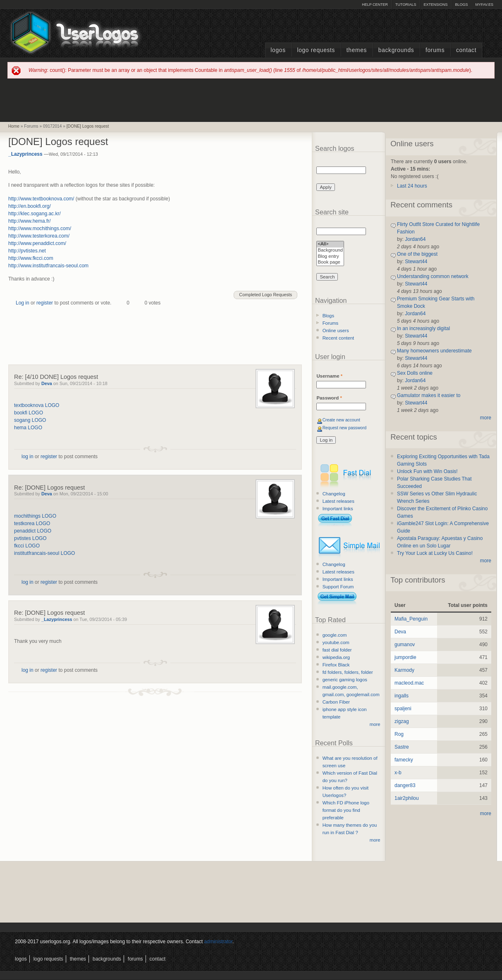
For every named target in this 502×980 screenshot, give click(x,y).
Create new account (341, 420)
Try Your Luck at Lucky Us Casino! (435, 553)
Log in (23, 303)
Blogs (461, 5)
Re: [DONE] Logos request (49, 488)
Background (330, 251)
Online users (336, 331)
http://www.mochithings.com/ (40, 228)
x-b (398, 773)
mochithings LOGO (35, 516)
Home (14, 126)
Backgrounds (396, 50)
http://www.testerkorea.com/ (39, 236)
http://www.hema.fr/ (30, 221)
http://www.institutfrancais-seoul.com (48, 266)
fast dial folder (337, 650)
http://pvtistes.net (27, 251)
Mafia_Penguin (411, 619)
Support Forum (338, 587)
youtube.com (336, 642)
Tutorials (406, 5)
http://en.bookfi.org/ (30, 206)
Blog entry (330, 257)
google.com (335, 635)
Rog (399, 734)
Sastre (402, 747)
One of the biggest (417, 254)
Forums (435, 50)
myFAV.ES (484, 5)
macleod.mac (409, 683)
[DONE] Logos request (88, 126)
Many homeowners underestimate (434, 351)
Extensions (435, 5)
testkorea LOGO (32, 523)
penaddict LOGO (33, 531)
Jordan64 (415, 239)
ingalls (402, 696)
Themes (357, 50)
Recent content (338, 338)
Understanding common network (433, 276)
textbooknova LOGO (37, 405)
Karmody (404, 670)
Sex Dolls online (415, 373)
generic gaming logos (345, 680)
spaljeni (403, 709)
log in (27, 457)
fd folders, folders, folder (348, 672)
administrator (219, 942)
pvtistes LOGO (30, 538)
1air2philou (407, 798)
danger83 (405, 785)
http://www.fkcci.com (31, 258)
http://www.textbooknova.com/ (41, 199)
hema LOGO (28, 428)
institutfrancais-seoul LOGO (44, 553)
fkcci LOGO (27, 546)
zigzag (402, 721)
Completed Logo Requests (265, 295)
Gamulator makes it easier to (429, 395)
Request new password (345, 428)
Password (329, 398)
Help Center (375, 5)
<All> (330, 244)
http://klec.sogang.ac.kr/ (35, 214)
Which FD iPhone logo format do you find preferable (346, 810)
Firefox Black (336, 665)
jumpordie (405, 657)
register (45, 303)
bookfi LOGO (29, 413)
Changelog (334, 494)
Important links (338, 509)
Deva (47, 383)
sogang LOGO (30, 420)
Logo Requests (316, 50)
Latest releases (338, 501)
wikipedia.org (336, 657)
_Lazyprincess (25, 154)
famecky (404, 760)
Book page (330, 263)
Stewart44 (416, 262)
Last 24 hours (412, 186)
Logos (278, 50)
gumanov (405, 645)
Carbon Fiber (336, 702)
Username (329, 376)
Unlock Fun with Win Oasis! (427, 471)
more (375, 724)
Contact (466, 50)
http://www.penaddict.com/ (37, 243)
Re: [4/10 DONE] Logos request (56, 377)
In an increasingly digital (423, 328)
